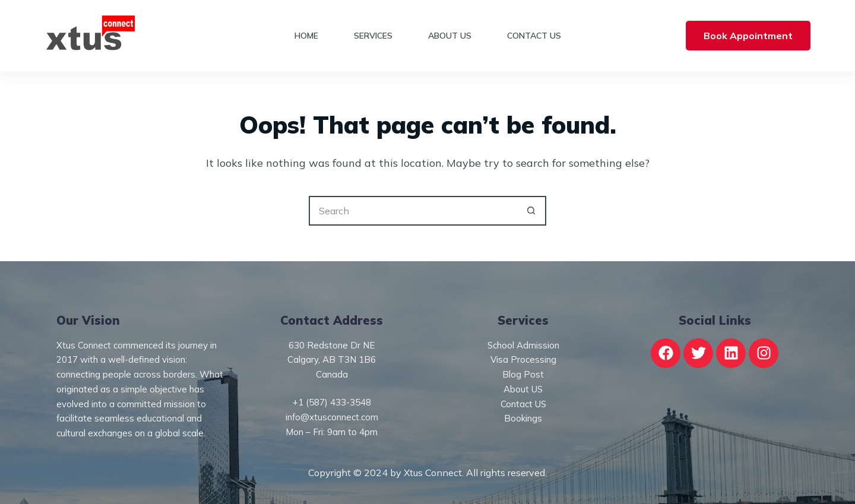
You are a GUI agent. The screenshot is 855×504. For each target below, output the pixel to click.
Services (373, 36)
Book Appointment (748, 36)
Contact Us (534, 36)
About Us (450, 36)
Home (306, 36)
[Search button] (531, 211)
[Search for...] (413, 211)
